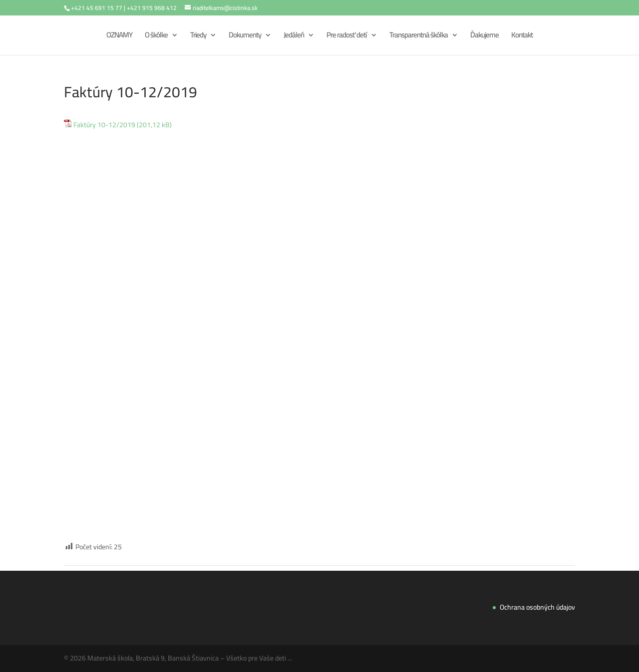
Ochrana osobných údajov (537, 607)
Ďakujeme (484, 37)
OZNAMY (119, 37)
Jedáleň (294, 37)
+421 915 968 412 (152, 8)
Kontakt (522, 37)
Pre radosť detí (347, 37)
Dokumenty (245, 37)
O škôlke (156, 37)
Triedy (198, 37)
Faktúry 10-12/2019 (104, 125)
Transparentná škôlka (419, 37)
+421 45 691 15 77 (97, 8)
